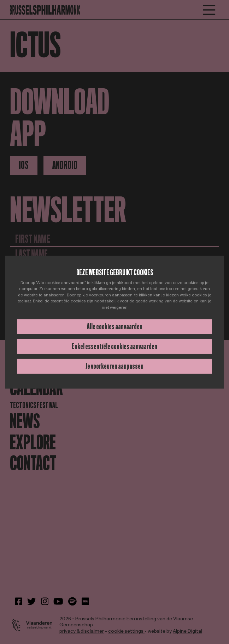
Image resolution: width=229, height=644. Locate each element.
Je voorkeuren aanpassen (114, 366)
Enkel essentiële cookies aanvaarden (114, 346)
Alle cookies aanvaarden (115, 327)
